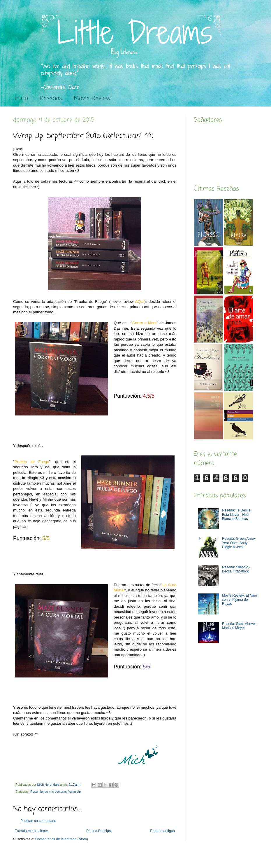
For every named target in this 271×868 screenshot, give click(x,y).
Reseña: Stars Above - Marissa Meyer (240, 626)
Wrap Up (75, 792)
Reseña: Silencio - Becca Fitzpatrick (236, 569)
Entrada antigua (162, 831)
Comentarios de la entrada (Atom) (62, 839)
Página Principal (99, 831)
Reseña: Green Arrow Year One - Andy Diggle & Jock (239, 543)
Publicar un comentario (38, 821)
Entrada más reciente (31, 831)
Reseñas (51, 98)
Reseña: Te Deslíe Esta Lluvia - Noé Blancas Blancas (236, 515)
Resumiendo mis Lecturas (49, 792)
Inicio (21, 98)
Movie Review (92, 98)
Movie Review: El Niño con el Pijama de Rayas (240, 600)
